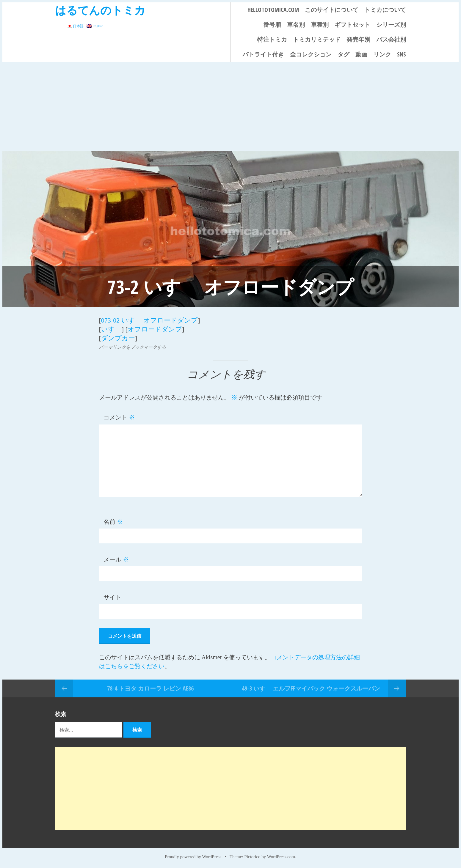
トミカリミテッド (317, 39)
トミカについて (385, 10)
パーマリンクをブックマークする (133, 347)
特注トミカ (272, 39)
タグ (344, 54)
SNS (402, 54)
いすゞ (111, 329)
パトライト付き (263, 54)
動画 (361, 54)
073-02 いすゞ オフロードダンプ (149, 320)
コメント (119, 417)
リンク (382, 54)
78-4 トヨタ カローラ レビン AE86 (150, 688)
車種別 (320, 25)
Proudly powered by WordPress (193, 857)
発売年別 (358, 39)
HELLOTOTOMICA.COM (273, 10)
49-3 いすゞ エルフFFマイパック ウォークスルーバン (311, 688)
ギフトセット (352, 25)
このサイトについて (332, 10)
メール (116, 559)
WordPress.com (281, 857)
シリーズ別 (391, 25)
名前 (113, 522)
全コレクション (311, 54)
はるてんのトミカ (100, 10)
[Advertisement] (230, 106)
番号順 (272, 25)
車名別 (296, 25)
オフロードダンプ (155, 329)
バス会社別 (391, 39)
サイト (112, 597)
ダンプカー (118, 338)
